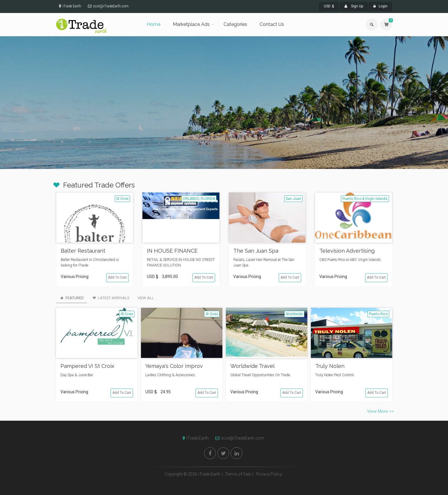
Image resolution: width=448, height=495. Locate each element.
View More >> (381, 411)
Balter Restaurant (83, 251)
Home (154, 24)
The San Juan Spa (256, 251)
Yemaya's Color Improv (174, 366)
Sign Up (354, 6)
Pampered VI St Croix (87, 366)
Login (380, 6)
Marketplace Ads (191, 24)
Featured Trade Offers (99, 185)
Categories (235, 24)
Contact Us (272, 24)
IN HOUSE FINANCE (172, 251)
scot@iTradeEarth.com (238, 438)
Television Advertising (347, 251)
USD (329, 6)
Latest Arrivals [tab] (111, 298)
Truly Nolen (330, 366)
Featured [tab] (72, 298)
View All (146, 298)
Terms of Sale (238, 474)
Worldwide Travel (252, 366)
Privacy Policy (269, 474)
